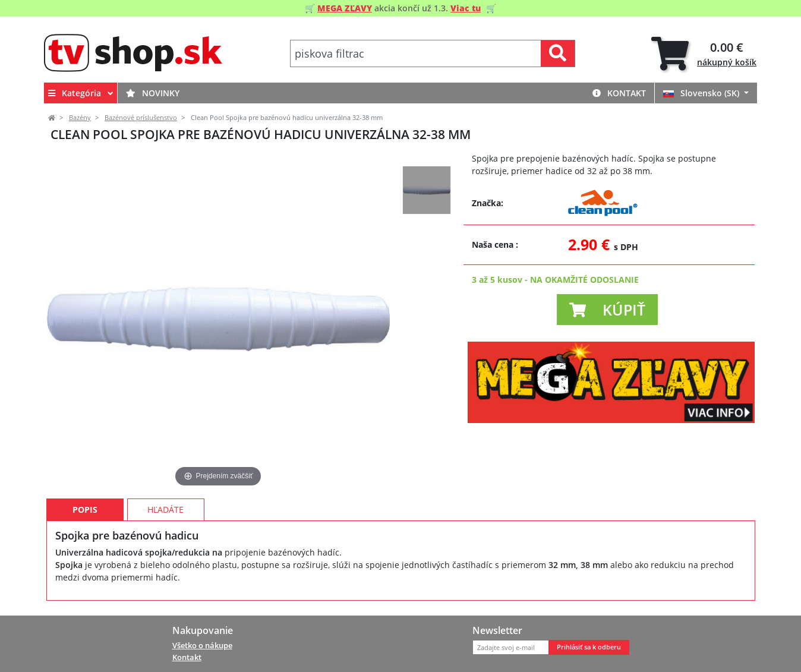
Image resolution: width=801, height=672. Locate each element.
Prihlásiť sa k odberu (589, 647)
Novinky (153, 93)
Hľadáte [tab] (165, 509)
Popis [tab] (85, 509)
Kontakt (619, 93)
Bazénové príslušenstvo (141, 118)
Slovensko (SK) (702, 93)
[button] (607, 310)
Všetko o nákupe (202, 645)
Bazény (80, 118)
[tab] (704, 54)
